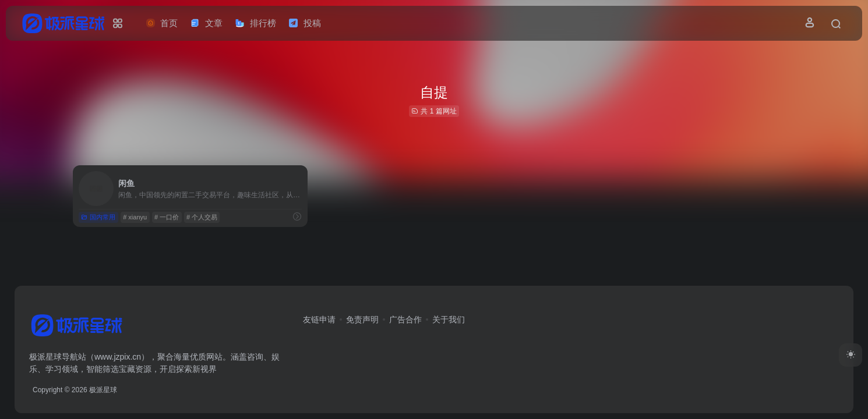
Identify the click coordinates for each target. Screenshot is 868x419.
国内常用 (98, 217)
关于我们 (449, 319)
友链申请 (319, 319)
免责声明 (362, 319)
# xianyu (135, 217)
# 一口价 (167, 217)
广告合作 (405, 319)
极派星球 (103, 390)
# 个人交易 (202, 217)
